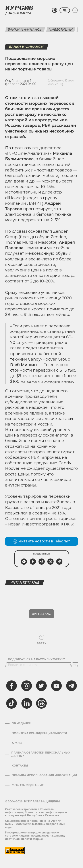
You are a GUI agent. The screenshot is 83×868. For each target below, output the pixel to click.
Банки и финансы (25, 29)
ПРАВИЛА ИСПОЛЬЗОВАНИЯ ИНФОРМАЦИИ (44, 775)
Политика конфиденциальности (39, 733)
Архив (17, 743)
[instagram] (27, 686)
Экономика (19, 13)
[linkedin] (27, 703)
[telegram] (71, 686)
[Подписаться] (75, 665)
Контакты (20, 766)
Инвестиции (61, 29)
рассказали (64, 125)
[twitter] (41, 686)
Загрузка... (41, 614)
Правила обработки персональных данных (41, 754)
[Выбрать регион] (54, 10)
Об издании (22, 723)
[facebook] (12, 686)
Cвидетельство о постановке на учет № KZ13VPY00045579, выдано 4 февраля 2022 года (35, 824)
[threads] (41, 703)
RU (65, 10)
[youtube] (56, 686)
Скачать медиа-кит (28, 785)
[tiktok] (12, 703)
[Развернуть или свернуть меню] (75, 10)
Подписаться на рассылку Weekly (36, 659)
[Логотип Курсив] (19, 8)
